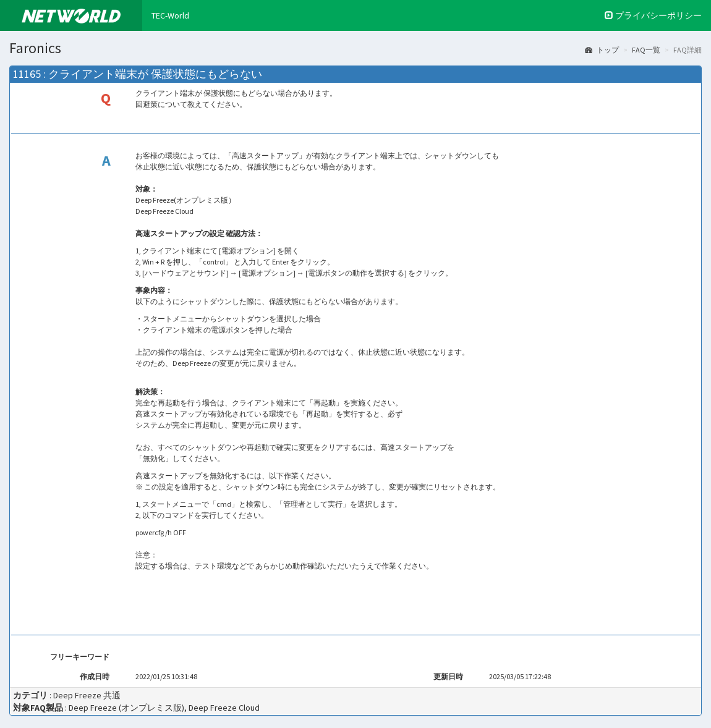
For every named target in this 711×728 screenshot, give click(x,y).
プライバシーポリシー (653, 15)
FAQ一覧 (646, 50)
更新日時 (449, 676)
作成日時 (95, 676)
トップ (602, 50)
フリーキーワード (80, 657)
